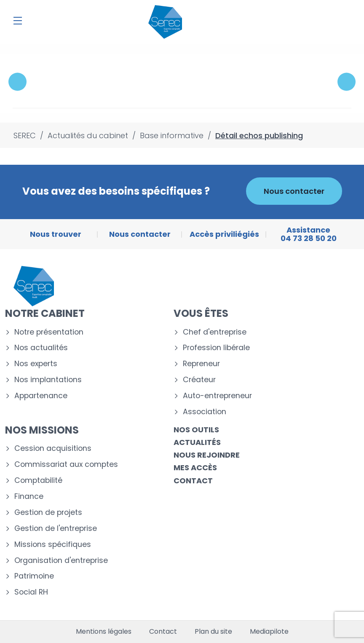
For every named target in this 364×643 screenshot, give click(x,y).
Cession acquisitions (53, 449)
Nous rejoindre (207, 455)
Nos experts (36, 364)
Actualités (197, 442)
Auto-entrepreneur (217, 396)
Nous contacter (294, 191)
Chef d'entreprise (215, 332)
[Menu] (18, 21)
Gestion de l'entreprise (56, 529)
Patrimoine (34, 576)
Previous (17, 82)
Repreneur (201, 364)
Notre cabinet (45, 313)
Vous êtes (201, 313)
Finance (29, 497)
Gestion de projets (48, 513)
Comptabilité (38, 481)
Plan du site (213, 632)
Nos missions (42, 430)
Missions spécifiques (53, 545)
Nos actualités (41, 348)
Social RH (31, 592)
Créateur (199, 380)
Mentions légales (104, 632)
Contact (193, 481)
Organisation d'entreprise (61, 561)
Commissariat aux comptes (66, 465)
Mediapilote (269, 632)
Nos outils (196, 430)
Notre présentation (49, 332)
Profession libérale (216, 348)
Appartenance (41, 396)
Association (205, 412)
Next (347, 82)
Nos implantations (48, 380)
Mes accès (195, 468)
